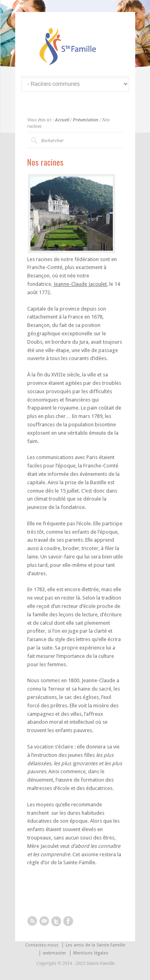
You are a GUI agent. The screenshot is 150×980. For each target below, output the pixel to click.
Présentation (86, 120)
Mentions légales (91, 953)
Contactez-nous (42, 945)
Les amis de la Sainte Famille (95, 945)
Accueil (62, 120)
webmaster (54, 953)
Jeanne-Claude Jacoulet (80, 284)
